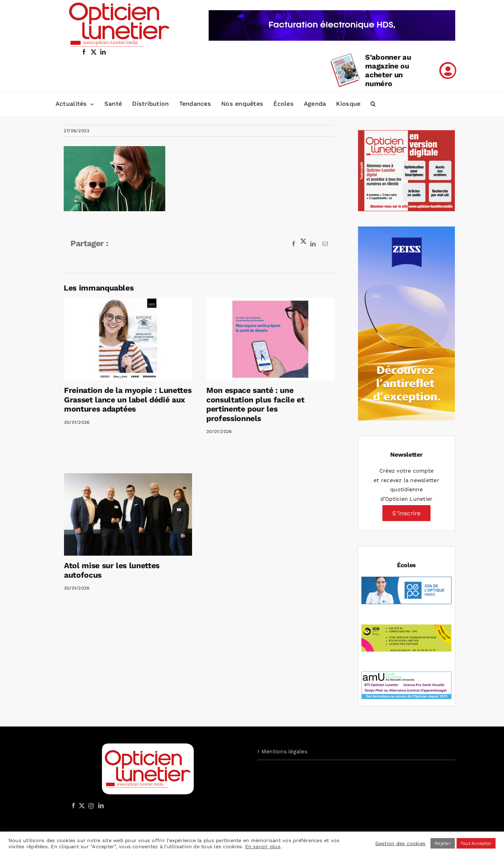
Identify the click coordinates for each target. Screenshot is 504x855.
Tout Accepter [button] (476, 843)
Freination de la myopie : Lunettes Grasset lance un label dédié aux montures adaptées (128, 400)
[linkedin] (103, 52)
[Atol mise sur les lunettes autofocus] (152, 492)
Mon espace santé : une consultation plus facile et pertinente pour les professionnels (249, 404)
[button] (373, 104)
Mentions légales (284, 751)
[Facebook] (73, 806)
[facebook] (84, 52)
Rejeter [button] (443, 843)
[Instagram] (90, 806)
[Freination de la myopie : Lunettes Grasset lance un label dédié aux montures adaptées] (128, 339)
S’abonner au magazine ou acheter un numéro (388, 70)
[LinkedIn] (101, 806)
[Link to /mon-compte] (448, 71)
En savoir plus (263, 847)
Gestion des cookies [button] (401, 843)
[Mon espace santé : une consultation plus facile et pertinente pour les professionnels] (264, 339)
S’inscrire (406, 513)
